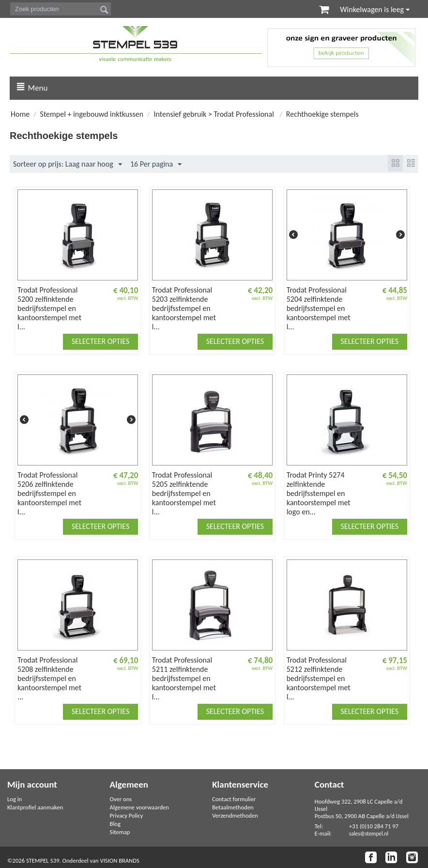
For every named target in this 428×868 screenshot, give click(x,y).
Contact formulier (234, 799)
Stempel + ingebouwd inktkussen (92, 115)
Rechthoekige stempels (322, 115)
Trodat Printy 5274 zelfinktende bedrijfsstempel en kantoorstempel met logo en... (319, 494)
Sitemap (120, 832)
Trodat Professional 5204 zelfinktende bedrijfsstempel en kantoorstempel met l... (319, 309)
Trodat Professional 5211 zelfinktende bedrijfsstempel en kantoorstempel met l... (184, 679)
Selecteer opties (100, 342)
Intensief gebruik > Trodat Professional (215, 115)
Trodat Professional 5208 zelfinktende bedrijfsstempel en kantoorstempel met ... (49, 679)
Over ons (121, 799)
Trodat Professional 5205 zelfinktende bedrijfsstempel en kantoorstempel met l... (184, 494)
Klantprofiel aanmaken (35, 807)
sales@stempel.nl (369, 834)
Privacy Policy (127, 815)
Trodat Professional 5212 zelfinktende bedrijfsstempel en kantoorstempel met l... (319, 679)
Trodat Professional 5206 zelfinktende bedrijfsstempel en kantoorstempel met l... (49, 494)
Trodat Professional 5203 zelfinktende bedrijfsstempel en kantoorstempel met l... (184, 309)
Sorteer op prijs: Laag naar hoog (68, 165)
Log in (15, 799)
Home (20, 115)
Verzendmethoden (235, 815)
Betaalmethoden (233, 807)
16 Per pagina (156, 165)
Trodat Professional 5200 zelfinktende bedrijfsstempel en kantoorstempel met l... (49, 309)
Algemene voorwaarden (139, 807)
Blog (115, 824)
